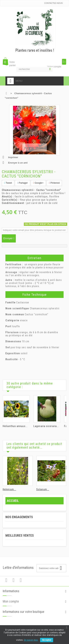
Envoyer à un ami (18, 163)
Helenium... (9, 489)
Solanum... (43, 489)
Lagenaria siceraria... (46, 426)
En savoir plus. (31, 640)
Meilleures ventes (20, 535)
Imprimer (13, 157)
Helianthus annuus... (15, 426)
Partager (22, 183)
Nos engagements (19, 517)
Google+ (38, 183)
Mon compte (11, 603)
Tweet (8, 183)
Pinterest (54, 183)
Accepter (47, 640)
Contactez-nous (53, 3)
